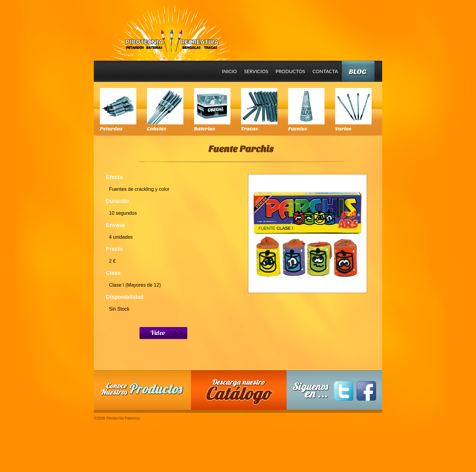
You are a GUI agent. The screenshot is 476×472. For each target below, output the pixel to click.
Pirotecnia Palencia (170, 28)
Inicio (229, 71)
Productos (290, 71)
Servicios (256, 71)
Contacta (325, 71)
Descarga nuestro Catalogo (242, 393)
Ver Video (163, 333)
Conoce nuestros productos (142, 389)
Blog (357, 72)
